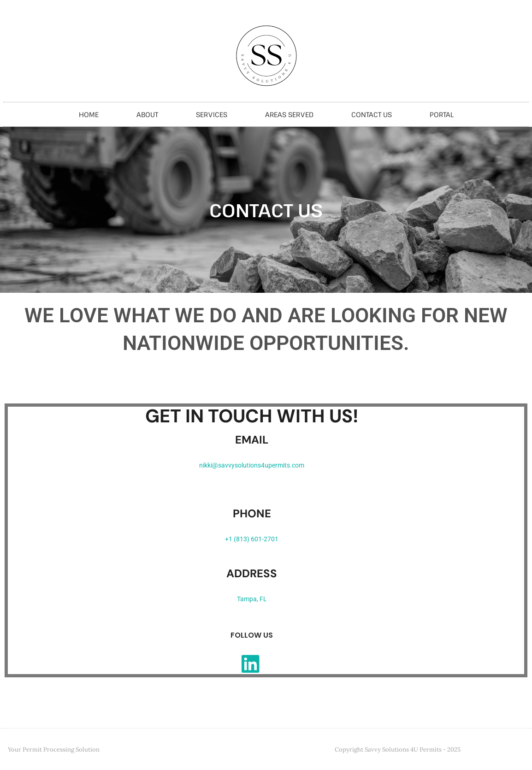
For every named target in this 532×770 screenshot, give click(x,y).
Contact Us (372, 114)
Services (212, 114)
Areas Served (289, 114)
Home (89, 114)
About (147, 114)
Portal (442, 114)
